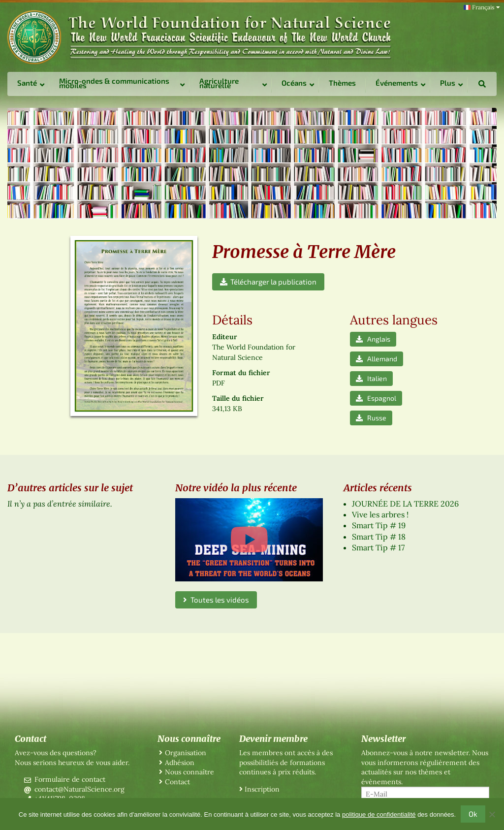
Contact (177, 782)
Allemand (377, 359)
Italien (371, 378)
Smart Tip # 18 (379, 537)
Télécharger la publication (268, 282)
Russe (371, 418)
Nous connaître (189, 772)
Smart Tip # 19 (379, 525)
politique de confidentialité (379, 814)
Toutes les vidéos (216, 600)
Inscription (262, 789)
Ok (473, 814)
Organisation (186, 753)
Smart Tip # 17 (378, 547)
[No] (492, 814)
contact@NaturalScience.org (79, 789)
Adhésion (180, 763)
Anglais (373, 339)
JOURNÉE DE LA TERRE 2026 (405, 504)
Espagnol (376, 398)
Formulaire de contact (70, 779)
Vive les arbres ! (380, 514)
